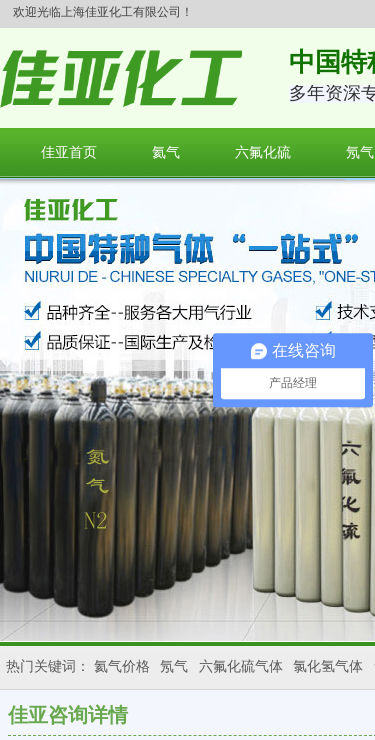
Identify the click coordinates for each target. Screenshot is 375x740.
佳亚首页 (69, 152)
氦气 (166, 152)
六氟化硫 (263, 152)
